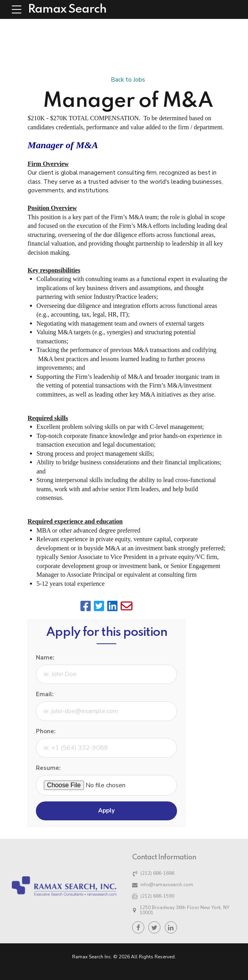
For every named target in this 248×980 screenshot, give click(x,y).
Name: (45, 658)
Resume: (48, 768)
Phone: (46, 731)
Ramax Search (67, 9)
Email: (45, 694)
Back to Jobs (128, 80)
